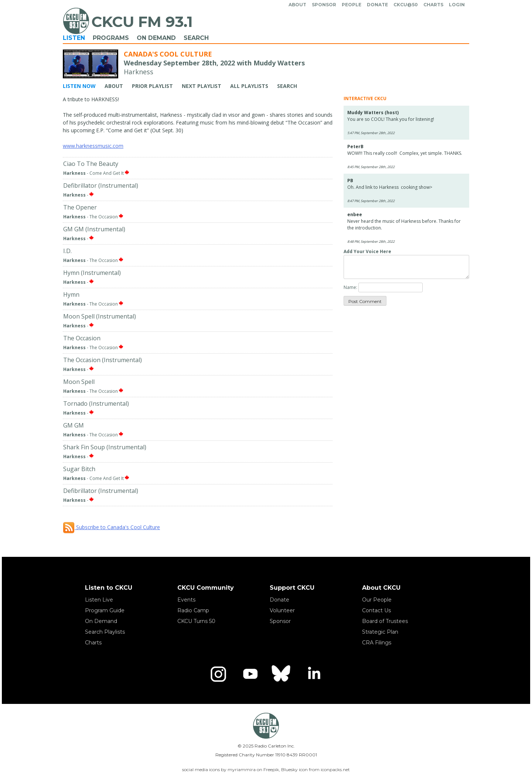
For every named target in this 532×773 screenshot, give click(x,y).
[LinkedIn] (314, 674)
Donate (377, 5)
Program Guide (105, 610)
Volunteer (282, 610)
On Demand (156, 38)
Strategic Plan (380, 632)
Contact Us (376, 610)
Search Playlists (105, 632)
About (297, 5)
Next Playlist (202, 86)
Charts (433, 5)
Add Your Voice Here (367, 251)
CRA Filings (377, 643)
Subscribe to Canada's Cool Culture (111, 527)
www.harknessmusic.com (93, 146)
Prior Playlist (152, 86)
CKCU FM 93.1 (142, 22)
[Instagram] (218, 674)
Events (186, 600)
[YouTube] (250, 674)
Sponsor (324, 5)
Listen (74, 38)
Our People (377, 600)
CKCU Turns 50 (196, 621)
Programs (111, 38)
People (352, 5)
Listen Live (99, 600)
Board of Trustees (385, 621)
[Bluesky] (282, 674)
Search (196, 38)
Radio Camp (193, 610)
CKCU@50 (406, 5)
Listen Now (79, 86)
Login (457, 5)
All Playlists (249, 86)
